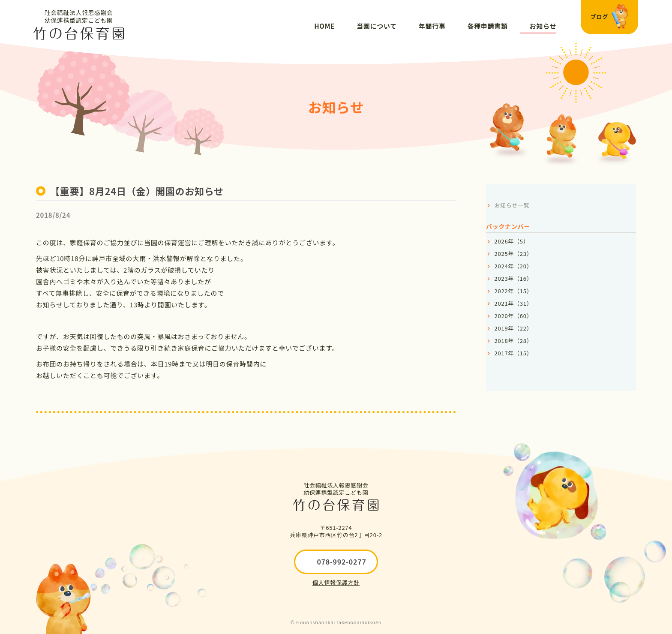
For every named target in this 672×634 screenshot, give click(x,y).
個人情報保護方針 (336, 582)
